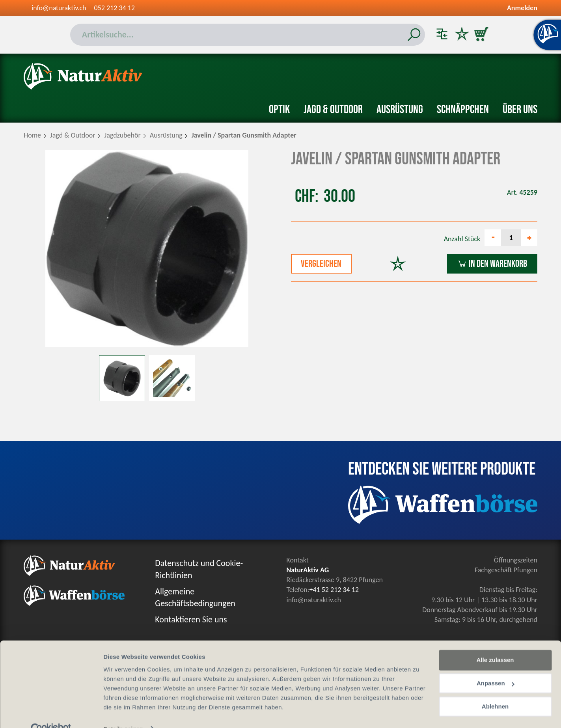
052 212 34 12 (115, 8)
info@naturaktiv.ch (59, 8)
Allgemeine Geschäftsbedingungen (195, 598)
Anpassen (496, 667)
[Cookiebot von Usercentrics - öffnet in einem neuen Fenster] (51, 713)
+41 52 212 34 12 (334, 590)
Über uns (520, 110)
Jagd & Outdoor (333, 110)
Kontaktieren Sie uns (191, 619)
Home (32, 135)
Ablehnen (495, 690)
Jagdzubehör (123, 135)
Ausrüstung (400, 110)
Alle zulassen (495, 644)
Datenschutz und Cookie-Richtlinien (199, 569)
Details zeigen (123, 712)
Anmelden (522, 8)
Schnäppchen (463, 110)
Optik (279, 110)
